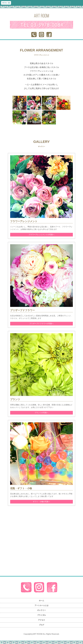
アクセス (41, 620)
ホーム (41, 601)
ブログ (41, 625)
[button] (6, 3)
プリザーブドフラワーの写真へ (41, 324)
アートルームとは (41, 605)
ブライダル (41, 615)
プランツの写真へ (41, 413)
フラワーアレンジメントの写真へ (41, 235)
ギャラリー (41, 610)
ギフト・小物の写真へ (41, 502)
